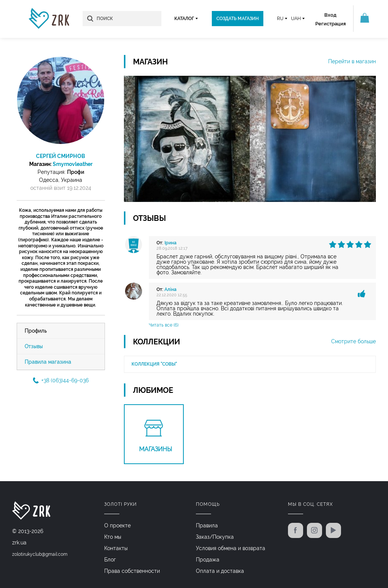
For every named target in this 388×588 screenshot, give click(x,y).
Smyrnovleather (73, 164)
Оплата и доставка (220, 571)
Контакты (116, 548)
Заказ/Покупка (215, 537)
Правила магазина (48, 362)
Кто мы (113, 537)
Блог (110, 560)
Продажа (208, 560)
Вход (330, 15)
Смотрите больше (354, 341)
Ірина (171, 243)
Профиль (36, 331)
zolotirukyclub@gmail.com (40, 554)
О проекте (117, 525)
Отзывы (34, 346)
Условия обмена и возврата (231, 548)
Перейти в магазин (352, 61)
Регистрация (331, 24)
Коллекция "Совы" (154, 364)
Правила (207, 525)
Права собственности (132, 571)
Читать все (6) (164, 325)
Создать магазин (238, 19)
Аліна (171, 289)
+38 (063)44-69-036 (61, 380)
